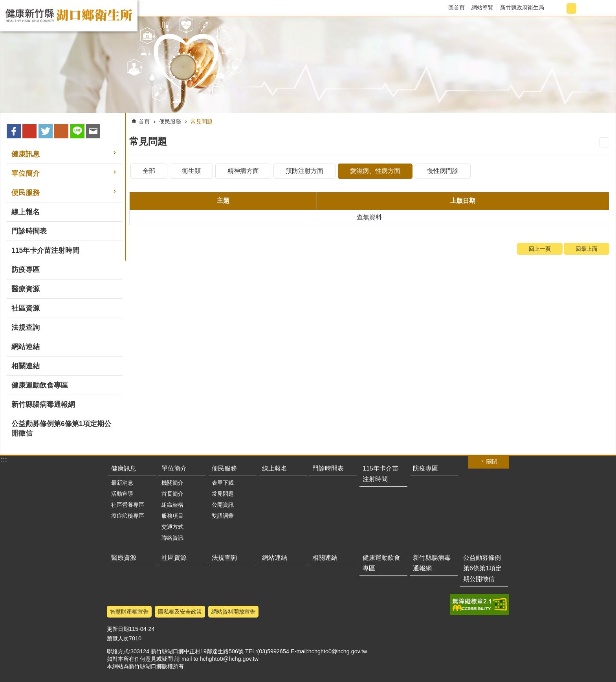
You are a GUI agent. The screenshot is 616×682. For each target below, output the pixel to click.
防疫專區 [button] (26, 270)
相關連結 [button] (26, 366)
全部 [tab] (149, 171)
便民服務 (170, 121)
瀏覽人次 (118, 638)
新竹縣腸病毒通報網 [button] (43, 404)
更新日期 (118, 629)
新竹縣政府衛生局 (522, 7)
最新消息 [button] (122, 483)
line (77, 131)
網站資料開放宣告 (233, 612)
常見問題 (202, 121)
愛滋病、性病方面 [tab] (375, 171)
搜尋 (603, 8)
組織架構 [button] (172, 505)
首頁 (144, 121)
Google (29, 131)
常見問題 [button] (223, 494)
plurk (61, 131)
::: (141, 4)
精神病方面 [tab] (243, 171)
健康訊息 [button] (26, 154)
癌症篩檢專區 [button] (128, 516)
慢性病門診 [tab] (443, 171)
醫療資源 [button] (26, 289)
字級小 (558, 8)
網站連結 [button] (26, 347)
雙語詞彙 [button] (223, 516)
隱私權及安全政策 (180, 612)
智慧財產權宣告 (129, 612)
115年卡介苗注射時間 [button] (45, 250)
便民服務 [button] (26, 193)
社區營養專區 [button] (128, 505)
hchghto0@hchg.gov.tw (338, 651)
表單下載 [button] (223, 483)
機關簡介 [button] (172, 483)
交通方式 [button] (172, 527)
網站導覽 (482, 7)
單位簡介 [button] (26, 173)
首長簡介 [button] (172, 494)
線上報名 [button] (26, 212)
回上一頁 (540, 249)
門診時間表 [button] (29, 231)
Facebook (14, 131)
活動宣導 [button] (122, 494)
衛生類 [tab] (191, 171)
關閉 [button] (492, 461)
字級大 (584, 8)
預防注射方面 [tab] (304, 171)
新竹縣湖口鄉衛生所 (69, 16)
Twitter (46, 131)
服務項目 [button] (172, 516)
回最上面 (587, 249)
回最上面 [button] (499, 677)
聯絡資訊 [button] (172, 538)
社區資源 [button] (26, 308)
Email (93, 131)
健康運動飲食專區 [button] (40, 385)
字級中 (571, 8)
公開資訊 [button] (223, 505)
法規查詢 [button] (26, 327)
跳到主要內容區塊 (4, 4)
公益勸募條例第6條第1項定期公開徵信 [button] (61, 428)
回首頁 (456, 7)
